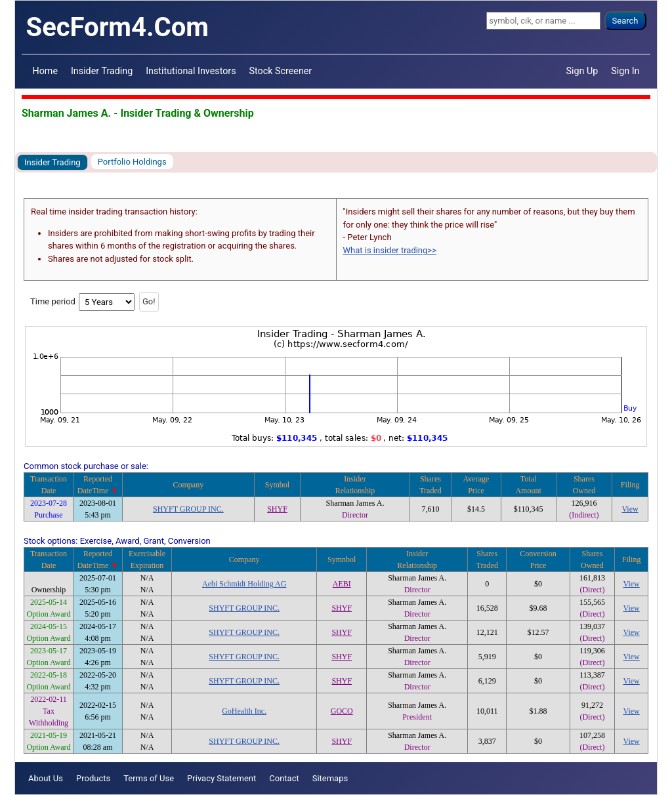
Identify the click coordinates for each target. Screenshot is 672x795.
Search (625, 21)
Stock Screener (281, 71)
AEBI (342, 584)
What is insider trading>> (390, 250)
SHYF (277, 509)
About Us (46, 778)
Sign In (625, 71)
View (630, 509)
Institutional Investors (191, 71)
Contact (284, 778)
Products (93, 778)
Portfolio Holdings (132, 162)
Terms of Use (149, 778)
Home (45, 71)
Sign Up (582, 71)
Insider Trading (102, 71)
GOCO (342, 711)
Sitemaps (330, 778)
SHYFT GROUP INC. (188, 509)
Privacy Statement (221, 778)
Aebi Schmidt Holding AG (244, 584)
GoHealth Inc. (244, 711)
